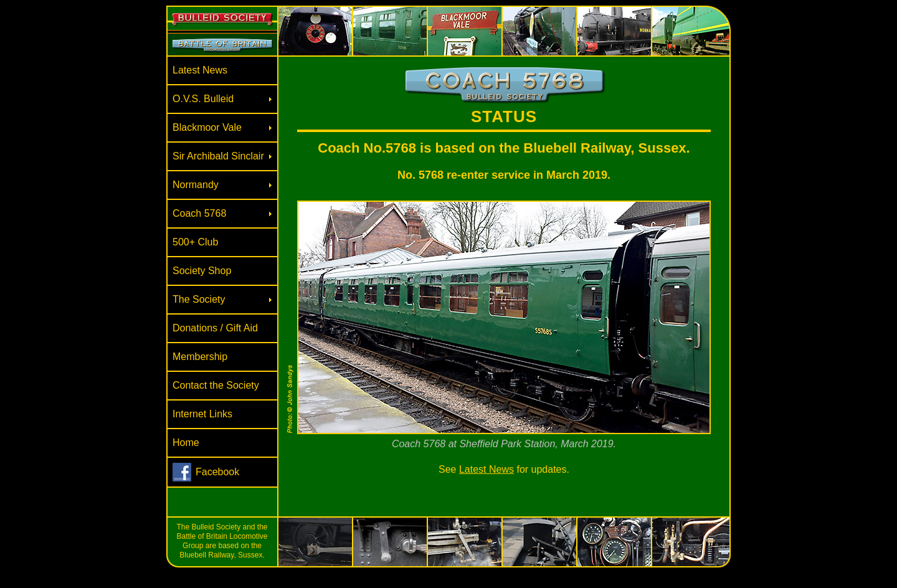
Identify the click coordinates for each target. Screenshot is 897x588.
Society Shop (202, 271)
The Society (199, 299)
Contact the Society (216, 385)
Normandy (196, 185)
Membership (200, 357)
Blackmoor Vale (207, 127)
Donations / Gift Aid (215, 328)
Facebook (217, 472)
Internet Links (202, 414)
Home (186, 443)
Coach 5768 (199, 213)
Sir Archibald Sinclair (218, 156)
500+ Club (195, 242)
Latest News (200, 70)
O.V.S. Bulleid (203, 99)
